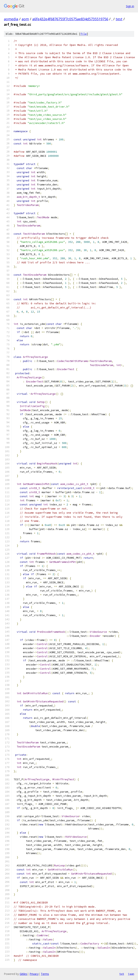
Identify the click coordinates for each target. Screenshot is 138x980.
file (84, 34)
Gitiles (23, 974)
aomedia (11, 19)
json (131, 974)
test (119, 19)
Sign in (130, 6)
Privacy (34, 974)
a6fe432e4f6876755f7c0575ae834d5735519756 (70, 19)
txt (122, 974)
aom (25, 19)
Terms (45, 974)
